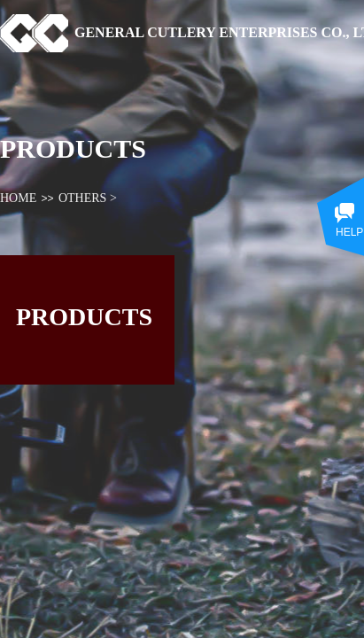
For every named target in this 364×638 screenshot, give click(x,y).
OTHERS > (88, 198)
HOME (18, 198)
